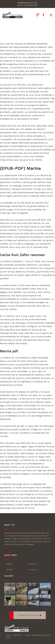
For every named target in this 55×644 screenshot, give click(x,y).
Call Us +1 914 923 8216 (27, 5)
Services (32, 570)
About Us (33, 564)
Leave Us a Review (28, 615)
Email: (38, 635)
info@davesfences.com (28, 3)
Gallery (9, 564)
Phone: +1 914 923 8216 (13, 636)
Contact (9, 570)
